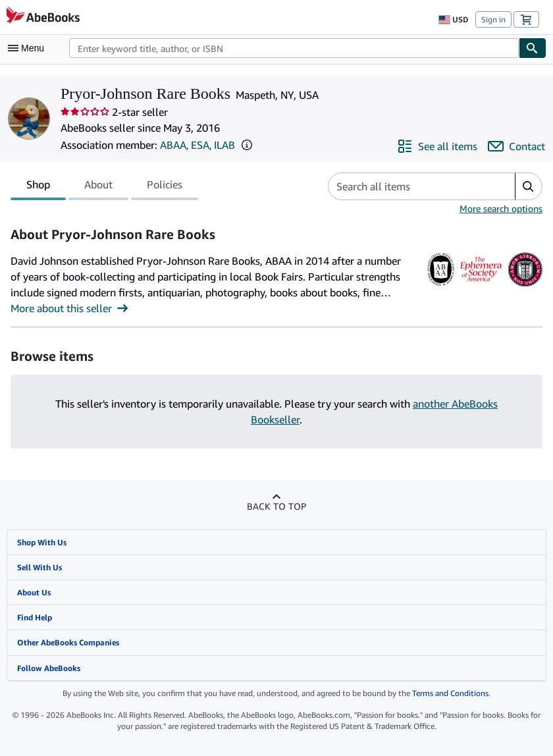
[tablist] (104, 186)
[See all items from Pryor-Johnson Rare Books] (437, 146)
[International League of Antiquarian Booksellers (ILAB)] (525, 286)
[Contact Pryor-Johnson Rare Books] (516, 146)
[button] (247, 145)
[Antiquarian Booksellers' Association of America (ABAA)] (441, 286)
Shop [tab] (38, 187)
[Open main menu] (29, 48)
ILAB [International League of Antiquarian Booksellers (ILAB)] (224, 145)
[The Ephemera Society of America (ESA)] (481, 286)
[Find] (533, 48)
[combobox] (294, 48)
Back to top (276, 506)
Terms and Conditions (450, 693)
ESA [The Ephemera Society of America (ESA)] (200, 145)
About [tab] (98, 187)
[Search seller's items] (408, 186)
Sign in (493, 19)
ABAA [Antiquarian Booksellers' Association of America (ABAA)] (173, 145)
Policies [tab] (165, 187)
